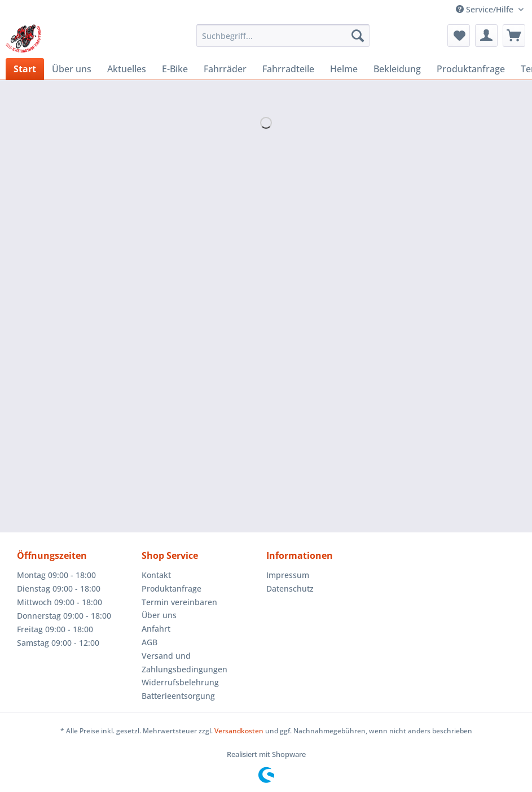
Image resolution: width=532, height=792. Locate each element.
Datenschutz (290, 588)
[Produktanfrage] (471, 69)
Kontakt (156, 575)
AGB (150, 642)
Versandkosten (239, 731)
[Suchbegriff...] (283, 36)
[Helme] (344, 69)
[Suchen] (358, 36)
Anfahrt (156, 629)
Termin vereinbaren (179, 602)
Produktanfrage (172, 588)
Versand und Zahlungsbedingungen (184, 662)
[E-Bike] (175, 69)
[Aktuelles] (127, 69)
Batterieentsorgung (178, 696)
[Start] (25, 69)
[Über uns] (72, 69)
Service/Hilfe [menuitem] (486, 9)
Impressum (288, 575)
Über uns (159, 615)
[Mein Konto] (486, 36)
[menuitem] (283, 41)
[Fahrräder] (225, 69)
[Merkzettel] (459, 36)
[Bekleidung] (397, 69)
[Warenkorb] (514, 36)
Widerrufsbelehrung (180, 682)
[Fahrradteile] (288, 69)
